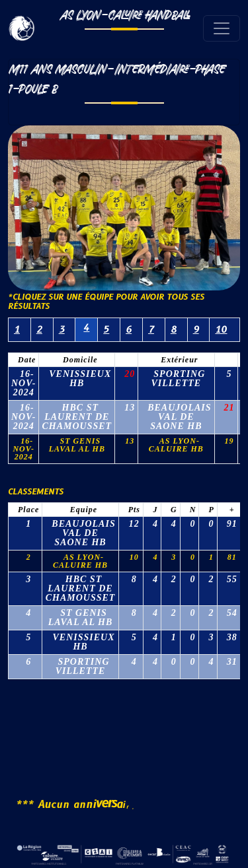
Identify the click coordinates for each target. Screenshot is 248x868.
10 (221, 330)
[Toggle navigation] (222, 28)
